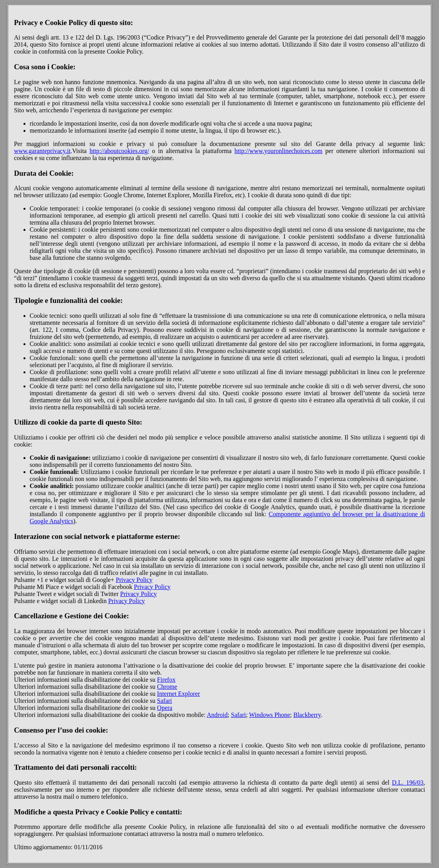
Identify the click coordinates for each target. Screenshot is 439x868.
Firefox (166, 680)
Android (217, 715)
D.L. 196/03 (408, 782)
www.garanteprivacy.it (42, 151)
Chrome (167, 687)
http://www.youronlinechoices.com (278, 151)
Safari (164, 701)
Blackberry (307, 715)
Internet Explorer (178, 694)
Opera (165, 708)
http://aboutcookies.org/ (119, 151)
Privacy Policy (134, 580)
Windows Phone (270, 715)
